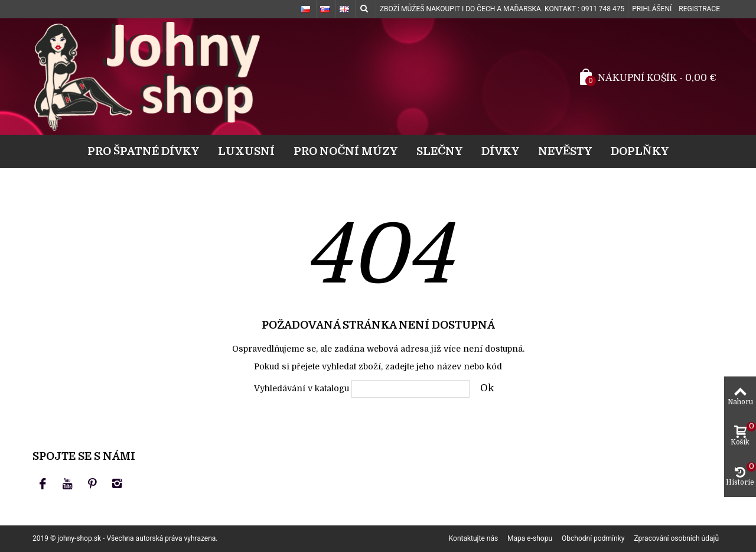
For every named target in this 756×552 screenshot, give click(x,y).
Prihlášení (652, 9)
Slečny (439, 151)
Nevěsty (565, 151)
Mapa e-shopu (530, 538)
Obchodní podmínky (593, 538)
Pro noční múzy (346, 151)
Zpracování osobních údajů (676, 538)
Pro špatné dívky (143, 151)
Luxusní (246, 151)
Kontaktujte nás (473, 538)
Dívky (500, 151)
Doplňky (640, 151)
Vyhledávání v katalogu (302, 388)
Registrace (699, 9)
